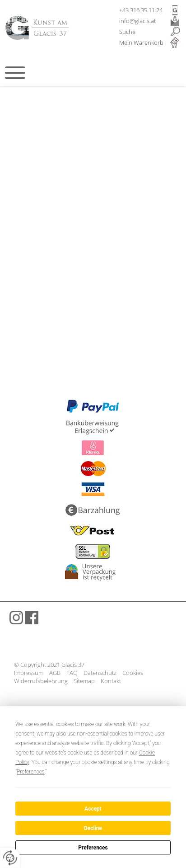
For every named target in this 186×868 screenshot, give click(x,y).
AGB (55, 673)
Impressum (29, 673)
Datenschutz (100, 673)
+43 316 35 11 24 (141, 10)
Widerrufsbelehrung (41, 681)
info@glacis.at (137, 21)
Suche (127, 32)
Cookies (133, 673)
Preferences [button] (30, 772)
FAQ (72, 673)
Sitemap (84, 681)
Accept (93, 809)
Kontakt (111, 681)
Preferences (93, 848)
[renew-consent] (10, 858)
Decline (93, 828)
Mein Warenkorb (141, 42)
